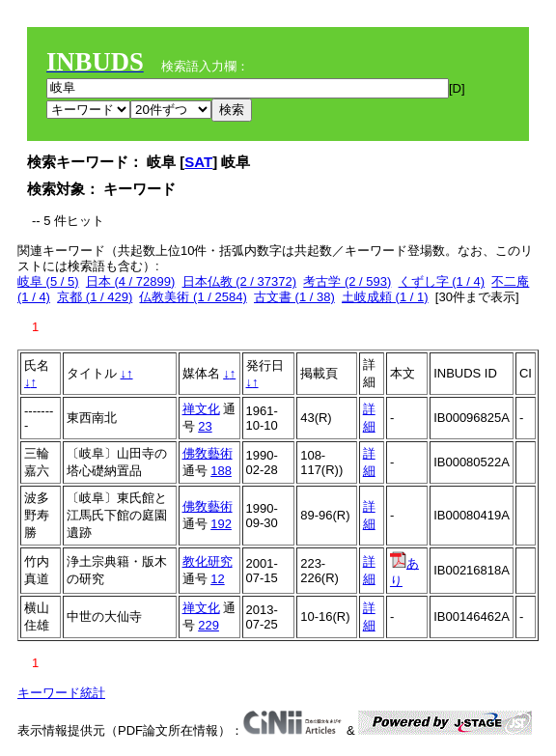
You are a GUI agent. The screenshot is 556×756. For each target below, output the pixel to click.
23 (205, 426)
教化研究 (208, 561)
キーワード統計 (61, 693)
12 (217, 579)
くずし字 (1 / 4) (442, 281)
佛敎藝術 (208, 453)
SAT (198, 162)
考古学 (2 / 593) (347, 281)
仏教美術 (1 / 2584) (193, 297)
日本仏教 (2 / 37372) (240, 281)
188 (221, 471)
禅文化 (201, 409)
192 (221, 524)
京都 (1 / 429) (95, 297)
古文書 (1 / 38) (294, 297)
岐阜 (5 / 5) (48, 281)
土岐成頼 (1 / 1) (385, 297)
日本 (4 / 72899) (131, 281)
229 (208, 625)
